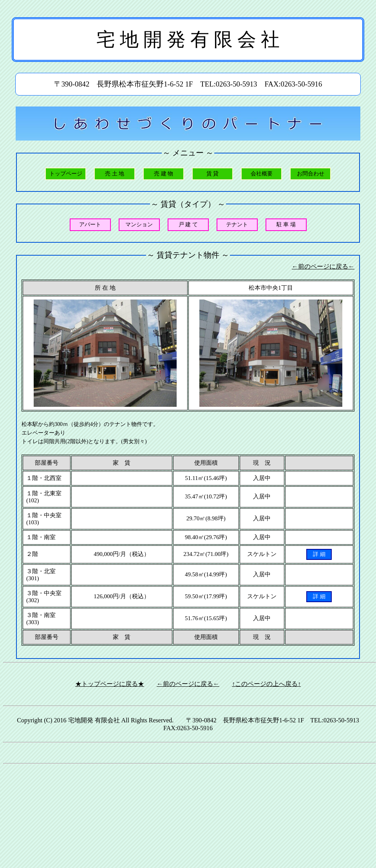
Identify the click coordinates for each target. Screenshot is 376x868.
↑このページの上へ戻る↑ (266, 684)
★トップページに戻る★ (110, 684)
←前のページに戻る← (323, 266)
